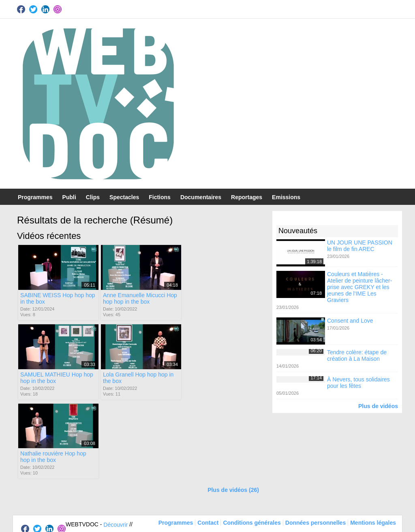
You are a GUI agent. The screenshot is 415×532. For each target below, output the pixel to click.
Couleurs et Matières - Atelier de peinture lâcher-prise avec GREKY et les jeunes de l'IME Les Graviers (359, 287)
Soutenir (107, 455)
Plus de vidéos (378, 406)
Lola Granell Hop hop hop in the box (56, 377)
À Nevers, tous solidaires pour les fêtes (358, 383)
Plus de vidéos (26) (233, 411)
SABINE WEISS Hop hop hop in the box (58, 298)
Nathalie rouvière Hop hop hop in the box (136, 377)
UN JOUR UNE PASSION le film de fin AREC (360, 245)
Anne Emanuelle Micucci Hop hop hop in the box (140, 298)
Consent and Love (350, 321)
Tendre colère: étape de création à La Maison (357, 355)
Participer (78, 455)
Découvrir (116, 445)
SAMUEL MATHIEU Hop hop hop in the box (221, 298)
